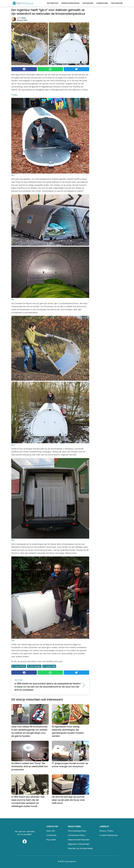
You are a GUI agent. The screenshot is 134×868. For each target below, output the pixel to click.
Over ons (51, 831)
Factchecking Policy (77, 831)
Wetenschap (53, 3)
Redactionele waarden (79, 840)
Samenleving (102, 3)
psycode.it (51, 840)
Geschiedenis (117, 3)
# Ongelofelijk (49, 666)
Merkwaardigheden (70, 3)
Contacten (51, 835)
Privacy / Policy (106, 831)
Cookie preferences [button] (109, 835)
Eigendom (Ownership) (79, 844)
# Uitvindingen (34, 666)
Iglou (16, 95)
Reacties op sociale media (80, 848)
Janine (23, 18)
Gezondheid (88, 3)
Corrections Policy (76, 835)
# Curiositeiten (19, 666)
